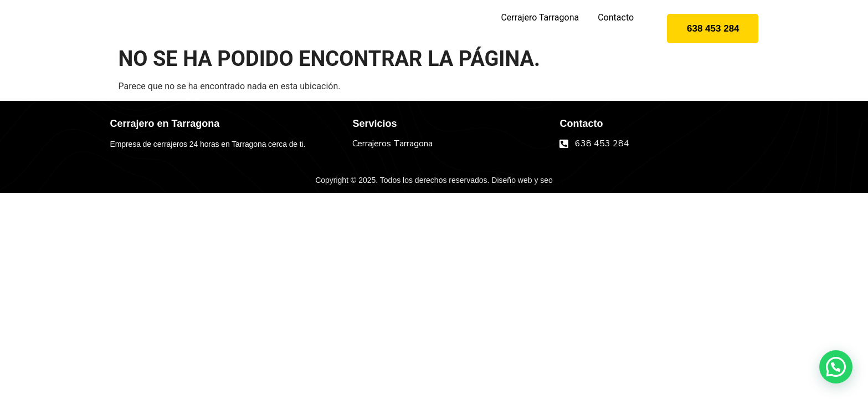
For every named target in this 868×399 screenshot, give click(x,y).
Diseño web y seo (522, 180)
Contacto (616, 17)
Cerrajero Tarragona (540, 17)
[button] (836, 367)
